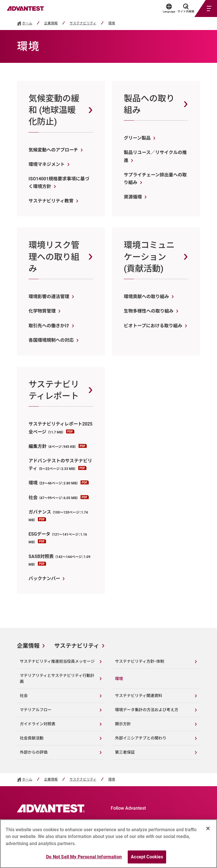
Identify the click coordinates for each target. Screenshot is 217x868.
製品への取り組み (149, 104)
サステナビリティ (83, 23)
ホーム (27, 23)
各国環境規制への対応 (51, 340)
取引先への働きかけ (49, 326)
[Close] (208, 828)
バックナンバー (44, 579)
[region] (108, 844)
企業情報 (51, 23)
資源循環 (133, 197)
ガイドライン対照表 (38, 724)
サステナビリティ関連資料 (139, 696)
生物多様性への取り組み (149, 311)
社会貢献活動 (32, 738)
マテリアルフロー (36, 710)
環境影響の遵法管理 (49, 297)
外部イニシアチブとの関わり (141, 738)
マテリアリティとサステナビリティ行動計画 (57, 678)
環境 (112, 23)
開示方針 (123, 724)
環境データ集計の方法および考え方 (147, 710)
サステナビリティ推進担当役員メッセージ (57, 661)
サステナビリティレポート (54, 390)
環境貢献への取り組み (146, 297)
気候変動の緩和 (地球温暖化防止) (54, 110)
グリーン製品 (137, 138)
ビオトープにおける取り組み (153, 326)
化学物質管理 (42, 311)
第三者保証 (125, 752)
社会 (59, 498)
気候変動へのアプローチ (53, 150)
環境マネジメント (47, 164)
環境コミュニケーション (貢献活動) (149, 257)
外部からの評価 (34, 752)
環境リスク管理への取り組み (54, 257)
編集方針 (58, 446)
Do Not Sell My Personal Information (84, 857)
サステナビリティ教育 (51, 201)
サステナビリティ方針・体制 (140, 661)
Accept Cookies (147, 857)
